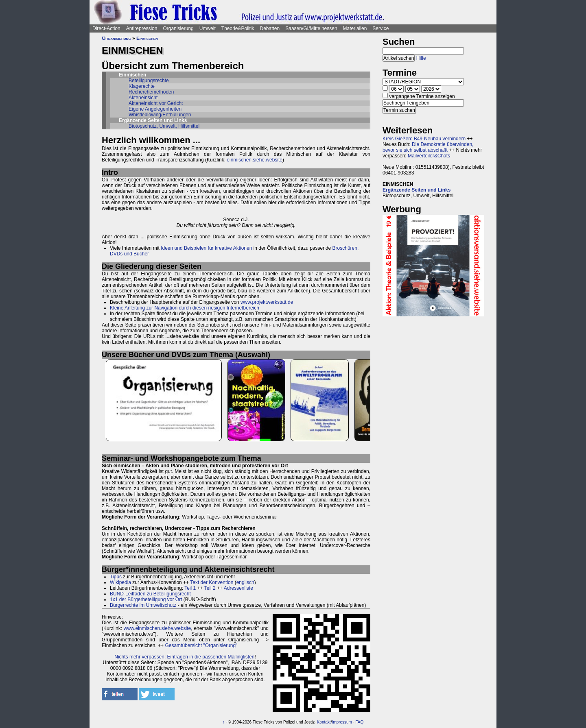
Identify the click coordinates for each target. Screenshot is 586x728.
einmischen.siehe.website (255, 160)
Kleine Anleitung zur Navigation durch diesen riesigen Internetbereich (185, 308)
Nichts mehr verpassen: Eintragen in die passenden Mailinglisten (184, 657)
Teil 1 (190, 588)
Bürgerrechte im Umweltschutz (143, 605)
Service (380, 28)
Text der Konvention (212, 582)
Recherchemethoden (151, 92)
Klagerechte (142, 86)
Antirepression (142, 28)
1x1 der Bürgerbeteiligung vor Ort (146, 599)
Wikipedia (120, 582)
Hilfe (421, 58)
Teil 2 (210, 588)
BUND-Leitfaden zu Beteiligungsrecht (150, 594)
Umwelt (208, 28)
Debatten (270, 28)
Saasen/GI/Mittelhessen (311, 28)
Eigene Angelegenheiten (155, 109)
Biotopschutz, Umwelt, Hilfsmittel (164, 126)
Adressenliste (238, 588)
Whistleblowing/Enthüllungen (160, 115)
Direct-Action (106, 28)
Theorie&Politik (238, 28)
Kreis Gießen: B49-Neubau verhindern (424, 139)
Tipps (116, 577)
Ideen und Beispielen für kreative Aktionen (206, 248)
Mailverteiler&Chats (429, 156)
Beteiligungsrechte (149, 81)
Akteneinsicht (143, 98)
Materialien (355, 28)
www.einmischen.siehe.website (157, 628)
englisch (245, 582)
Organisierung (178, 28)
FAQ (359, 722)
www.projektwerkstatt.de (267, 302)
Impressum (342, 722)
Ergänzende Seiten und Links (417, 190)
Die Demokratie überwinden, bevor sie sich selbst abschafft (428, 147)
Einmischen (147, 38)
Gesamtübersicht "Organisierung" (201, 645)
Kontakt (324, 722)
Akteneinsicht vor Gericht (156, 103)
